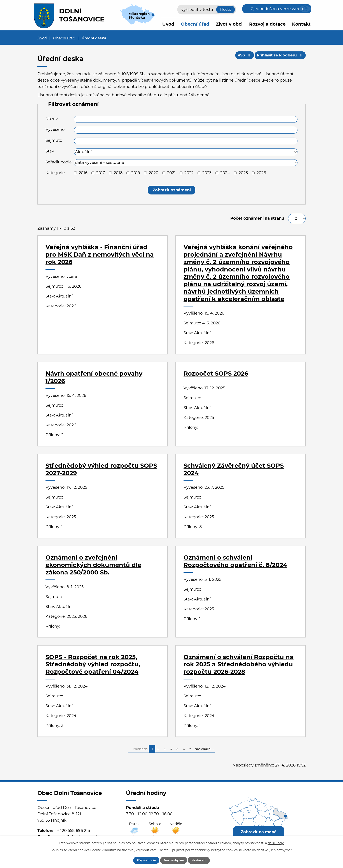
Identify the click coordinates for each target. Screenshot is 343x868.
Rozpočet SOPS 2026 (216, 374)
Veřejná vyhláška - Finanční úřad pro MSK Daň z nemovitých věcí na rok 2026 (100, 255)
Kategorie (55, 173)
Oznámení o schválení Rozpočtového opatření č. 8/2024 (235, 561)
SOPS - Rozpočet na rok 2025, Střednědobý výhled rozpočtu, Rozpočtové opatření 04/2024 (93, 664)
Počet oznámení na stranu (257, 218)
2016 (83, 173)
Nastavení (203, 860)
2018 (118, 173)
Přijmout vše (142, 860)
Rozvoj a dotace (267, 24)
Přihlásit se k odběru (279, 56)
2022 (189, 173)
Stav (50, 151)
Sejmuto (54, 140)
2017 (101, 173)
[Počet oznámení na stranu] (297, 219)
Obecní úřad (195, 24)
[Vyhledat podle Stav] (186, 152)
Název (52, 119)
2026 (261, 173)
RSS (241, 56)
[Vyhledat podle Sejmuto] (186, 141)
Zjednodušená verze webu (277, 9)
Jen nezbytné (174, 860)
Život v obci (229, 24)
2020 (154, 173)
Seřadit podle (59, 162)
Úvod (168, 24)
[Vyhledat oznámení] (172, 190)
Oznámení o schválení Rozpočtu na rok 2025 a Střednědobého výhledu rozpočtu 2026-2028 (239, 664)
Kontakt (301, 24)
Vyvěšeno (55, 129)
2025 (243, 173)
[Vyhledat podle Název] (186, 119)
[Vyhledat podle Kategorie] (75, 173)
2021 (171, 173)
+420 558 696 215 (73, 831)
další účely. (276, 842)
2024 (225, 173)
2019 (136, 173)
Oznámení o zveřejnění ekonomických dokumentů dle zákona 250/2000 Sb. (93, 565)
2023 (207, 173)
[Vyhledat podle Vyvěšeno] (186, 130)
